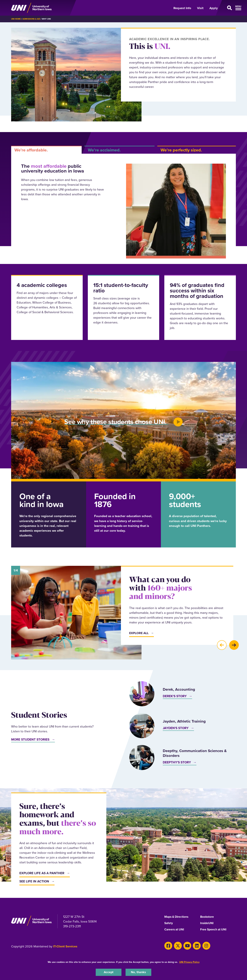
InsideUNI (207, 923)
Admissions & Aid (32, 19)
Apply (214, 8)
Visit (200, 8)
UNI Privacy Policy (189, 962)
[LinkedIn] (194, 945)
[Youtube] (185, 945)
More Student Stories (30, 739)
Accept (109, 972)
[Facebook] (168, 945)
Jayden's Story (176, 728)
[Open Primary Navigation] (229, 8)
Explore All (139, 633)
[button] (222, 645)
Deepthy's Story (177, 762)
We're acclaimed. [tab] (104, 150)
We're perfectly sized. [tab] (181, 150)
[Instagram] (203, 945)
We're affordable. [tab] (31, 150)
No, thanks (138, 972)
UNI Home (16, 19)
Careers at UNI (175, 930)
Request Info (182, 8)
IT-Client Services (65, 946)
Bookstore (207, 917)
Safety (169, 923)
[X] (177, 945)
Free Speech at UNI (214, 930)
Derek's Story (175, 696)
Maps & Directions (177, 917)
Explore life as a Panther (42, 873)
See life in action (34, 881)
